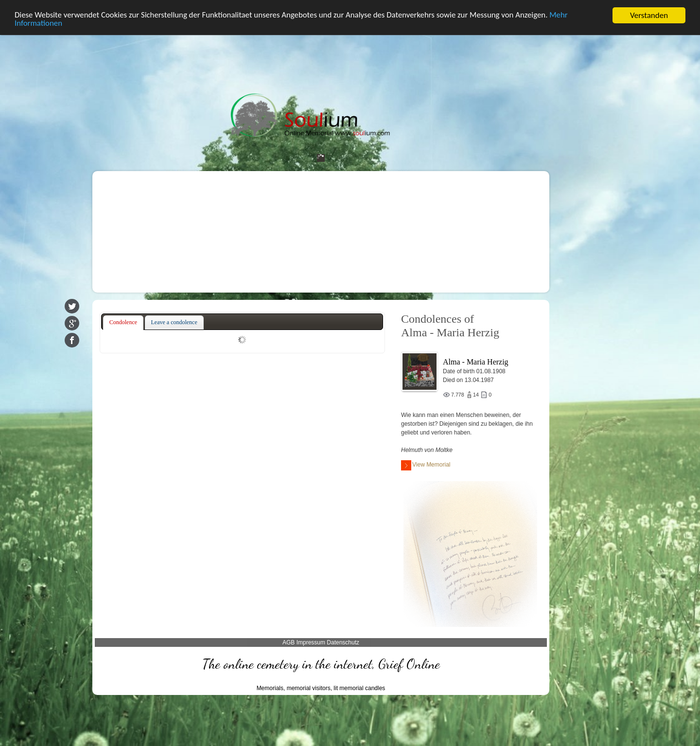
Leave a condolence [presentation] (174, 322)
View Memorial (426, 465)
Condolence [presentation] (123, 322)
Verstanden (649, 15)
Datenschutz (343, 642)
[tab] (123, 323)
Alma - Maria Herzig (476, 362)
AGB (289, 642)
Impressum (311, 642)
